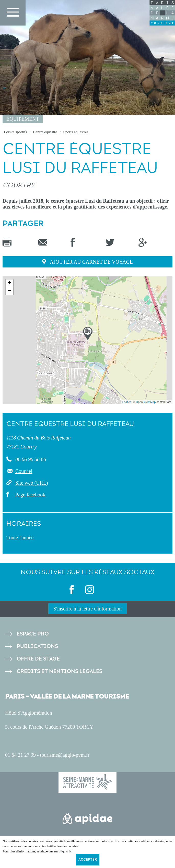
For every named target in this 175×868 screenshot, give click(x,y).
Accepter (88, 860)
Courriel (24, 471)
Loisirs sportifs (15, 132)
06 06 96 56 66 (30, 459)
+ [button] (10, 283)
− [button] (10, 291)
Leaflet (127, 402)
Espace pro (33, 634)
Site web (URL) (32, 483)
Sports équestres (76, 132)
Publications (37, 646)
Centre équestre (45, 132)
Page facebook (30, 495)
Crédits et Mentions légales (59, 671)
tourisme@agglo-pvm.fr (65, 755)
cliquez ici (66, 851)
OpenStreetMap (146, 402)
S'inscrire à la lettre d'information (88, 609)
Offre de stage (38, 659)
